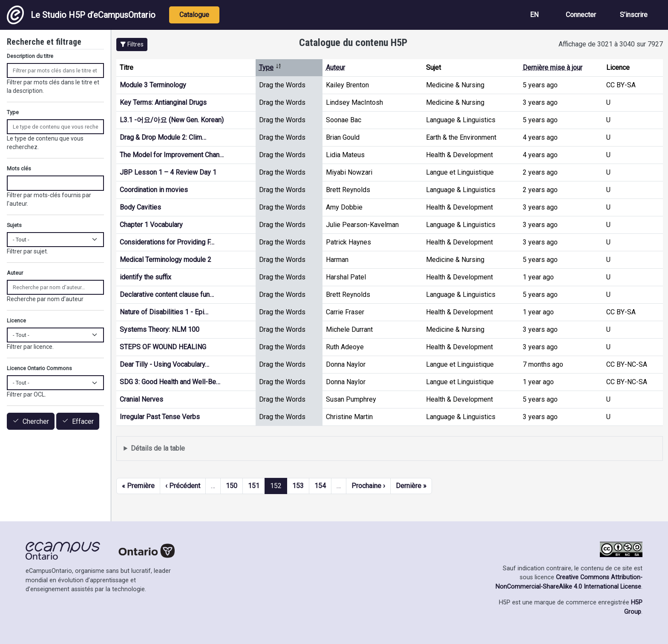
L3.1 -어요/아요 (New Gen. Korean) (172, 120)
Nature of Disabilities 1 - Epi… (164, 312)
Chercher (36, 421)
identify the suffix (145, 277)
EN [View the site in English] (534, 15)
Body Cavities (140, 207)
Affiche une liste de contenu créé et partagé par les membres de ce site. (390, 449)
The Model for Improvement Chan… (172, 155)
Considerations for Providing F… (167, 242)
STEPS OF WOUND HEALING (163, 347)
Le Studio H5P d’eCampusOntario (81, 15)
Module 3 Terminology (153, 85)
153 (298, 486)
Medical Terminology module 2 (166, 260)
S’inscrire (634, 15)
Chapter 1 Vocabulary (151, 225)
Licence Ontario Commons (39, 368)
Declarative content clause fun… (167, 295)
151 (254, 486)
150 (232, 486)
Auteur (335, 68)
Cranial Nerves (141, 399)
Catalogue (194, 15)
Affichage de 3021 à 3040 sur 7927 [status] (611, 44)
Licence (16, 321)
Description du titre (30, 56)
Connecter (581, 15)
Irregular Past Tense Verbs (160, 417)
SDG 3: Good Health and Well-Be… (170, 382)
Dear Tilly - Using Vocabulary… (164, 364)
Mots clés (19, 168)
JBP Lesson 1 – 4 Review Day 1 (168, 172)
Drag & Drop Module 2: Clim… (163, 137)
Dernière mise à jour (553, 68)
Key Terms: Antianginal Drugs (163, 102)
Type (270, 68)
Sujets (14, 225)
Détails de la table (158, 448)
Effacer (83, 421)
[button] (132, 45)
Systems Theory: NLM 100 (160, 329)
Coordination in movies (154, 190)
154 (320, 486)
